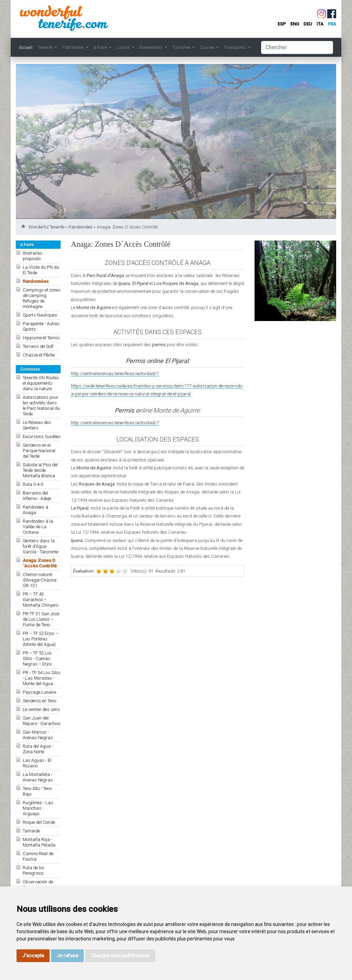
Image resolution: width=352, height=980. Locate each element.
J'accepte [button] (33, 956)
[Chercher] (297, 47)
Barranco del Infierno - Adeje (37, 496)
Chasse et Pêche (39, 355)
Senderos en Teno (39, 701)
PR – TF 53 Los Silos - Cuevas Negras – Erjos (37, 658)
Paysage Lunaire (39, 692)
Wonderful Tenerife (46, 227)
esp (282, 24)
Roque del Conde (39, 822)
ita (320, 24)
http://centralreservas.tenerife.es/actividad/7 (115, 423)
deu (308, 24)
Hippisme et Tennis (41, 338)
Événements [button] (152, 47)
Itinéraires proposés (33, 256)
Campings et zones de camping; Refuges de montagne (42, 298)
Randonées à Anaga (35, 510)
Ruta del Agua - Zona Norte (38, 749)
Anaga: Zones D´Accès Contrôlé (40, 563)
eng (295, 24)
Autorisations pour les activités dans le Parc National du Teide (41, 406)
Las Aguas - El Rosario (37, 763)
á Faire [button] (101, 47)
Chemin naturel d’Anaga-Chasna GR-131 (40, 580)
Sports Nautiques (40, 315)
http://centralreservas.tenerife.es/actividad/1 (115, 374)
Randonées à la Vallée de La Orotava (38, 527)
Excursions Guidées (42, 436)
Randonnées (81, 227)
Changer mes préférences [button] (120, 956)
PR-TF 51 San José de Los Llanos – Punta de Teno (41, 619)
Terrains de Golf (38, 346)
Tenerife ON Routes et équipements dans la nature (41, 383)
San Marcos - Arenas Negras (38, 735)
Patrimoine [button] (73, 47)
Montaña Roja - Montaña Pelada (39, 842)
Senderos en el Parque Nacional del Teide (39, 451)
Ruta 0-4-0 (33, 484)
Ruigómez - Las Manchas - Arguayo (38, 808)
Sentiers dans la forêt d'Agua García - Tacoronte (40, 546)
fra (332, 24)
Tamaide (31, 831)
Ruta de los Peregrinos (34, 870)
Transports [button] (235, 47)
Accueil (26, 47)
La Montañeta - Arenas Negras (38, 777)
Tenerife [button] (46, 47)
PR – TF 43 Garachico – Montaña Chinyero (40, 600)
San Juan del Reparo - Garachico (42, 721)
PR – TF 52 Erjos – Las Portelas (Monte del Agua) (40, 639)
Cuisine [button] (208, 47)
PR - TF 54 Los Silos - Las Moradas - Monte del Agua (42, 678)
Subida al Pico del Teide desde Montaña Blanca (40, 470)
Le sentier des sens (41, 709)
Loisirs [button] (124, 47)
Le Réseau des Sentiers (37, 425)
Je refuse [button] (67, 956)
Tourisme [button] (182, 47)
